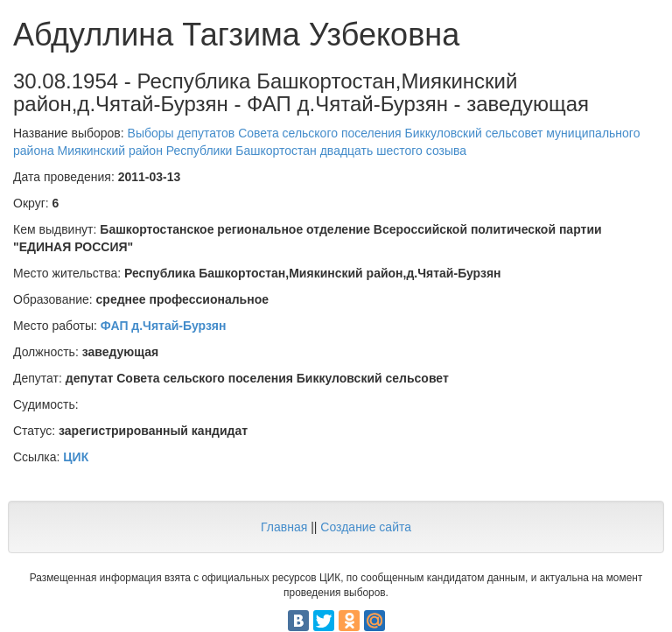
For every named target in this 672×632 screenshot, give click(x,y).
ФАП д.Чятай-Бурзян (164, 326)
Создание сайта (366, 527)
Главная (284, 527)
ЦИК (76, 457)
